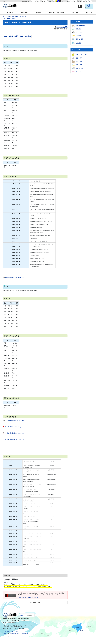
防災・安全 (75, 13)
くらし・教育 (9, 13)
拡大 (69, 1)
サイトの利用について (8, 631)
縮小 (75, 1)
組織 (9, 16)
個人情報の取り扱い (15, 633)
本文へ (5, 1)
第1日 (5, 36)
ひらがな (33, 1)
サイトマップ (19, 631)
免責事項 (5, 633)
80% (90, 1)
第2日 (21, 36)
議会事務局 (23, 16)
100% (87, 1)
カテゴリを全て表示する (11, 18)
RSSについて (25, 633)
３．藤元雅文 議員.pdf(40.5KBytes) (14, 433)
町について (89, 13)
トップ (5, 16)
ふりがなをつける (26, 1)
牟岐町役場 (15, 16)
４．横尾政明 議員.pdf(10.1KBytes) (14, 439)
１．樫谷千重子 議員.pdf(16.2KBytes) (15, 421)
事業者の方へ (24, 13)
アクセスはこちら (28, 615)
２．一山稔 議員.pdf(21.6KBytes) (14, 427)
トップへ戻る (91, 613)
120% (83, 1)
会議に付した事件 (13, 36)
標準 (54, 1)
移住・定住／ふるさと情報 (57, 13)
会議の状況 (28, 36)
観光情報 (39, 13)
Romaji (38, 1)
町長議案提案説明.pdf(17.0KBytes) (15, 277)
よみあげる (45, 1)
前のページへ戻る (35, 603)
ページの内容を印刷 (61, 27)
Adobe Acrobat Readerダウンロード (29, 598)
